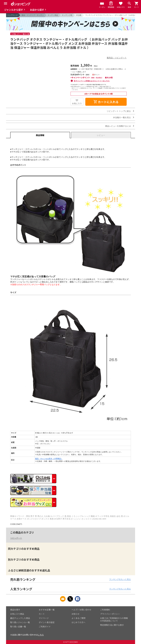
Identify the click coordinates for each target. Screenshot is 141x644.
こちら (41, 635)
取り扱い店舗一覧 (18, 627)
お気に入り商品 (17, 614)
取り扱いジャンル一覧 (20, 622)
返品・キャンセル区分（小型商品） (49, 459)
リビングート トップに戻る (119, 111)
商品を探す (15, 610)
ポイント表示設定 (47, 622)
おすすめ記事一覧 (47, 610)
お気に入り (77, 103)
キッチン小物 (67, 15)
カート (42, 614)
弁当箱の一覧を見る (122, 117)
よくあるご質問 (79, 618)
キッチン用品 (53, 15)
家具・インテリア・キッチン (33, 15)
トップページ (13, 15)
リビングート (16, 538)
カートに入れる (106, 102)
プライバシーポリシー (110, 614)
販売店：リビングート (117, 58)
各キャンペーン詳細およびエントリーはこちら (92, 81)
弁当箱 (79, 15)
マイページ (44, 618)
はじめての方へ (79, 622)
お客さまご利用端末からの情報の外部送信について (114, 619)
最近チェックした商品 (20, 618)
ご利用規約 (105, 610)
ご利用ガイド (45, 627)
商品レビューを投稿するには (118, 126)
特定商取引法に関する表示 (112, 625)
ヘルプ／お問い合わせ (81, 610)
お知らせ (76, 614)
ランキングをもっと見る (120, 579)
